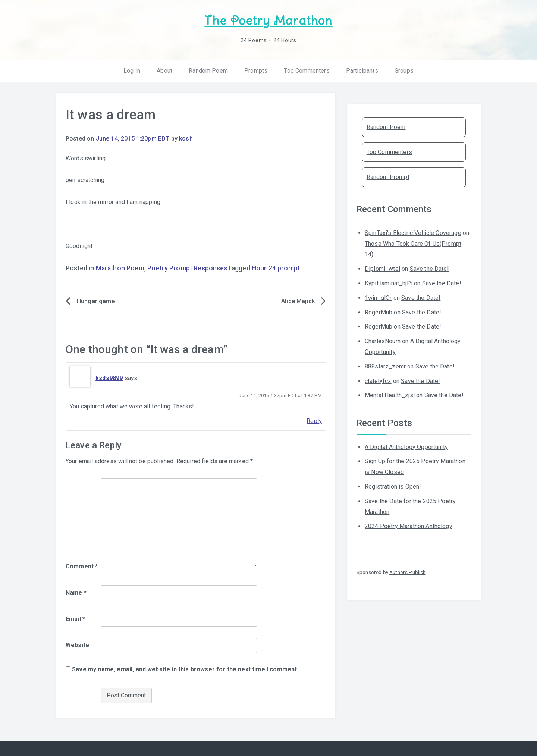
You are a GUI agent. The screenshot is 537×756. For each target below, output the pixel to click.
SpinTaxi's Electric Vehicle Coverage (413, 233)
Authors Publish (407, 572)
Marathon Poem (120, 268)
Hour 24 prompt (276, 268)
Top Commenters (307, 71)
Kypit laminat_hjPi (389, 283)
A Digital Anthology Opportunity (406, 447)
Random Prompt (388, 177)
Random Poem (208, 71)
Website (77, 645)
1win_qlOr (378, 298)
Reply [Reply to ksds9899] (314, 421)
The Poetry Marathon (268, 21)
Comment (82, 566)
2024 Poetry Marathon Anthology (409, 526)
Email (75, 619)
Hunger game (96, 301)
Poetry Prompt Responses (187, 268)
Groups (404, 71)
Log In (132, 71)
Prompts (256, 71)
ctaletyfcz (378, 381)
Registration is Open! (393, 487)
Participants (362, 71)
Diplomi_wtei (382, 269)
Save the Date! (429, 269)
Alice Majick (298, 301)
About (164, 71)
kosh (186, 139)
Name (76, 592)
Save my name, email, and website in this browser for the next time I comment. (185, 669)
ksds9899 (109, 378)
